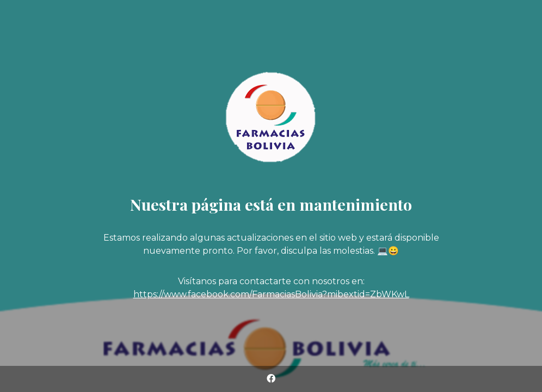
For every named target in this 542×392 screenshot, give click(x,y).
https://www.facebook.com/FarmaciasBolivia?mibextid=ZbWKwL (271, 294)
